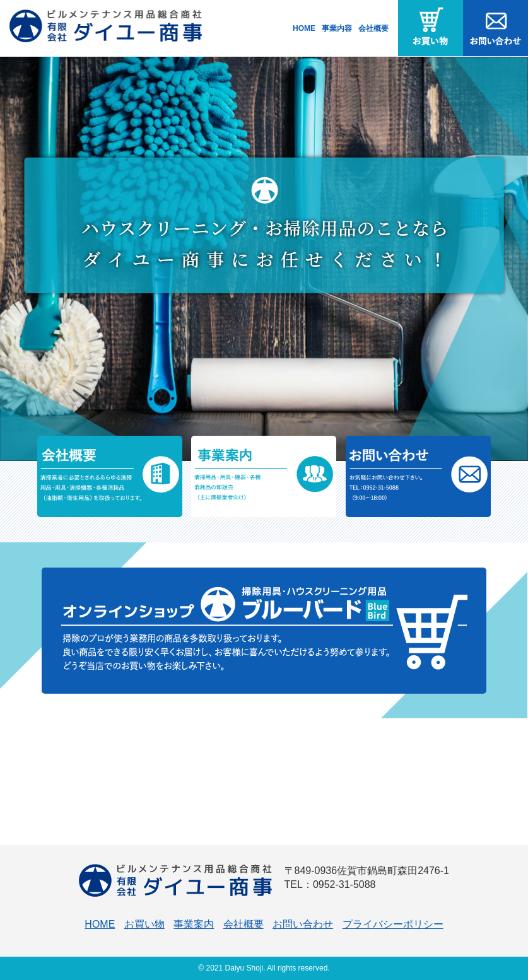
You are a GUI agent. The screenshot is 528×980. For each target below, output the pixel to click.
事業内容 (337, 28)
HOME (304, 28)
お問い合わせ (303, 924)
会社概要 (373, 28)
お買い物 (144, 924)
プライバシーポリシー (393, 924)
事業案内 (194, 924)
